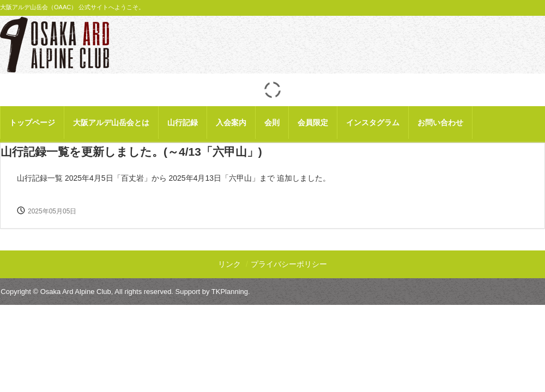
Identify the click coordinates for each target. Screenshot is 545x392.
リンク (229, 264)
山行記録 (183, 122)
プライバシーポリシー (289, 264)
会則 (272, 122)
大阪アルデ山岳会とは (111, 122)
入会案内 (231, 122)
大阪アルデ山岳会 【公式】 (55, 45)
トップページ (32, 122)
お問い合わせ (440, 122)
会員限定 (313, 122)
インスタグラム (373, 122)
